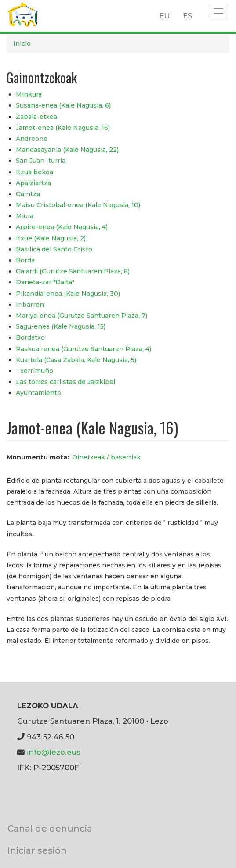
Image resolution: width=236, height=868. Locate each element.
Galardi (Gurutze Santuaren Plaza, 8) (73, 271)
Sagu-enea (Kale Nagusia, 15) (61, 326)
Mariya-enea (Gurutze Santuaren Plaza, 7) (82, 316)
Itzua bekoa (34, 172)
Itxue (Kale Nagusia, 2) (51, 238)
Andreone (32, 139)
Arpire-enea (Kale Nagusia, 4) (62, 227)
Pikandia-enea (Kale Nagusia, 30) (68, 294)
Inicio (22, 43)
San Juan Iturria (41, 161)
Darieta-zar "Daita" (45, 282)
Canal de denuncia (50, 828)
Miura (25, 216)
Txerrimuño (34, 371)
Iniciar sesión (37, 850)
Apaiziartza (33, 183)
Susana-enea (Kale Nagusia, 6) (63, 105)
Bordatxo (30, 337)
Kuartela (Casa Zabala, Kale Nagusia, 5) (76, 360)
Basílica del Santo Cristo (54, 249)
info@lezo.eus (54, 752)
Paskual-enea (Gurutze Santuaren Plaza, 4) (84, 349)
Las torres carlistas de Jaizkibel (65, 382)
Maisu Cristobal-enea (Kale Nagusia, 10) (78, 205)
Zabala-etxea (36, 117)
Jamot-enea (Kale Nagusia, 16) (63, 128)
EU (165, 16)
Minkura (29, 94)
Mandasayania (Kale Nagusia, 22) (67, 150)
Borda (25, 260)
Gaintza (28, 194)
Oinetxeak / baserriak (106, 457)
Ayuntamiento (38, 393)
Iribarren (30, 305)
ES (187, 16)
